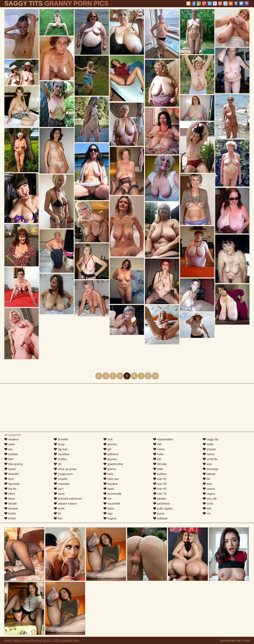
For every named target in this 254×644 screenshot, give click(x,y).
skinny (209, 454)
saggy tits (211, 439)
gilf (107, 449)
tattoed (209, 474)
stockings (211, 469)
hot (107, 499)
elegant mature (65, 504)
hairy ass (111, 479)
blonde (10, 504)
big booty (12, 484)
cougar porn (63, 474)
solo (207, 464)
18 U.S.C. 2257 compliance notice (61, 640)
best (9, 479)
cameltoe (61, 454)
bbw (9, 459)
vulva (208, 504)
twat (207, 484)
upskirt (209, 489)
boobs (10, 513)
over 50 (160, 484)
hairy (108, 474)
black (10, 499)
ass (8, 449)
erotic (59, 509)
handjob (110, 484)
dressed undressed (68, 499)
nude (158, 454)
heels (109, 489)
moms (159, 449)
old (157, 459)
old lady (160, 464)
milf (157, 444)
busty (59, 444)
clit (58, 464)
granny (110, 469)
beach (10, 469)
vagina (209, 494)
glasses (110, 459)
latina (109, 509)
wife (207, 509)
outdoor (160, 474)
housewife (112, 504)
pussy (159, 513)
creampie (62, 484)
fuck (108, 439)
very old (210, 499)
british (10, 518)
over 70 (160, 494)
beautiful (12, 474)
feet (58, 518)
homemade (112, 494)
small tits (210, 459)
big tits (10, 489)
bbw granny (13, 464)
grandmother (113, 464)
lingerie (110, 518)
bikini (9, 494)
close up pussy (65, 469)
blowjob (11, 509)
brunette (61, 439)
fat (57, 513)
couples (61, 479)
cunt (58, 489)
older (158, 469)
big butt (60, 449)
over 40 (160, 479)
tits (206, 479)
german (110, 444)
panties (160, 499)
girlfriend (111, 454)
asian (10, 444)
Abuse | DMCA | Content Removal (23, 640)
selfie (208, 444)
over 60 (160, 489)
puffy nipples (163, 509)
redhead (160, 518)
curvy (59, 494)
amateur (11, 439)
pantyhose (162, 504)
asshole (11, 454)
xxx (207, 513)
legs (108, 513)
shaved (209, 449)
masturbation (163, 439)
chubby (60, 459)
